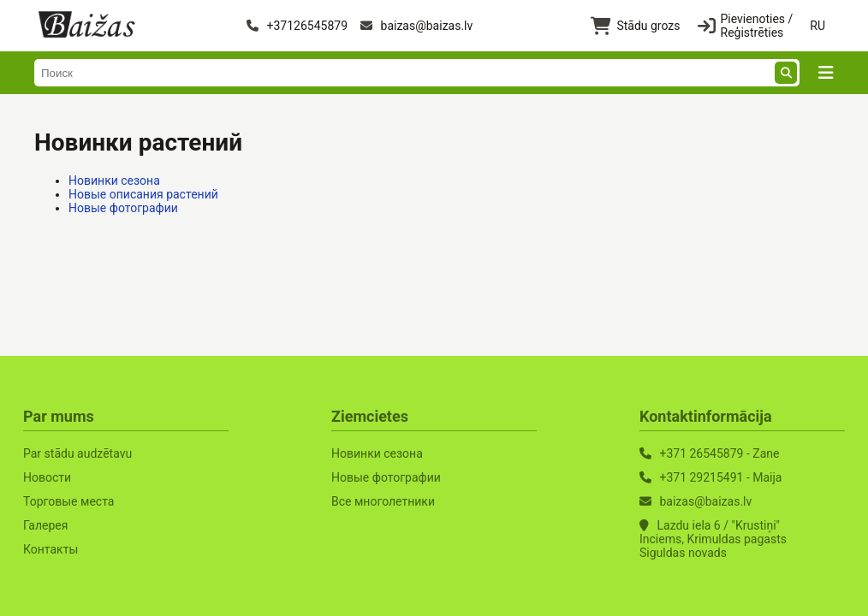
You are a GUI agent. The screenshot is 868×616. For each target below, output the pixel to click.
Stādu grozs (635, 26)
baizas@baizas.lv (416, 26)
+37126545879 (297, 26)
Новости (47, 477)
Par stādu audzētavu (77, 453)
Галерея (45, 525)
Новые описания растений (143, 194)
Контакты (51, 549)
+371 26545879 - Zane (719, 453)
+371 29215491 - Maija (720, 477)
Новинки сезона (114, 181)
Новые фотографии (123, 208)
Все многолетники (383, 501)
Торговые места (68, 501)
